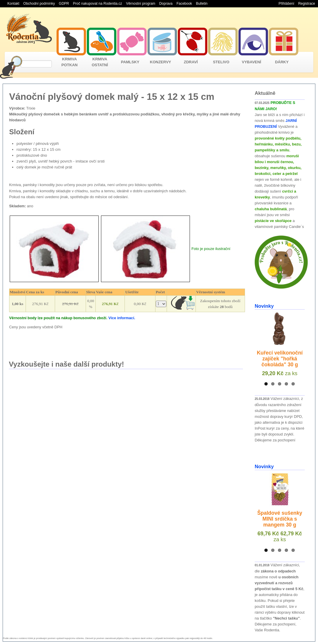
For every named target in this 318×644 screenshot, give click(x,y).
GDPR (64, 4)
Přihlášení (286, 4)
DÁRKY (282, 62)
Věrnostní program (141, 4)
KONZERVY (160, 62)
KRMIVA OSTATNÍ (100, 62)
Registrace (307, 4)
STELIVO (221, 62)
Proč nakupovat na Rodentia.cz (98, 4)
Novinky (264, 306)
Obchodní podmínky (39, 4)
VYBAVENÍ (251, 62)
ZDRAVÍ (191, 62)
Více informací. (122, 318)
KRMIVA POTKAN (70, 62)
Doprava (166, 4)
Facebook (184, 4)
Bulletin (202, 4)
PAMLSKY (130, 62)
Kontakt (13, 4)
